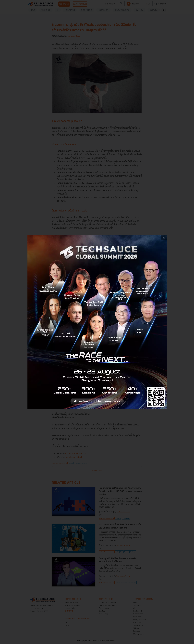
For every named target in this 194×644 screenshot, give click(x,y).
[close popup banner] (164, 238)
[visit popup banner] (97, 322)
